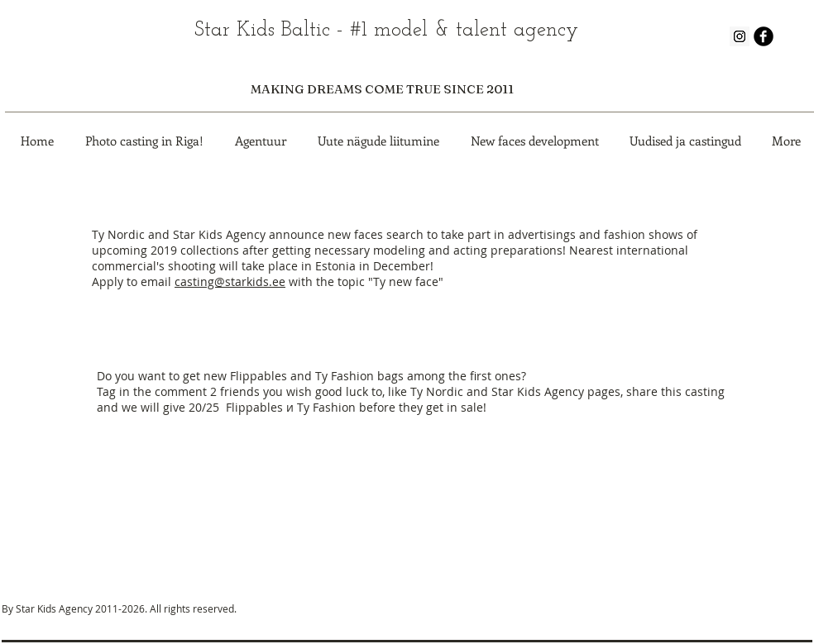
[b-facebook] (764, 36)
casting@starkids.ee (230, 281)
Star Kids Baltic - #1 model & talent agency (386, 30)
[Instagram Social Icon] (740, 36)
